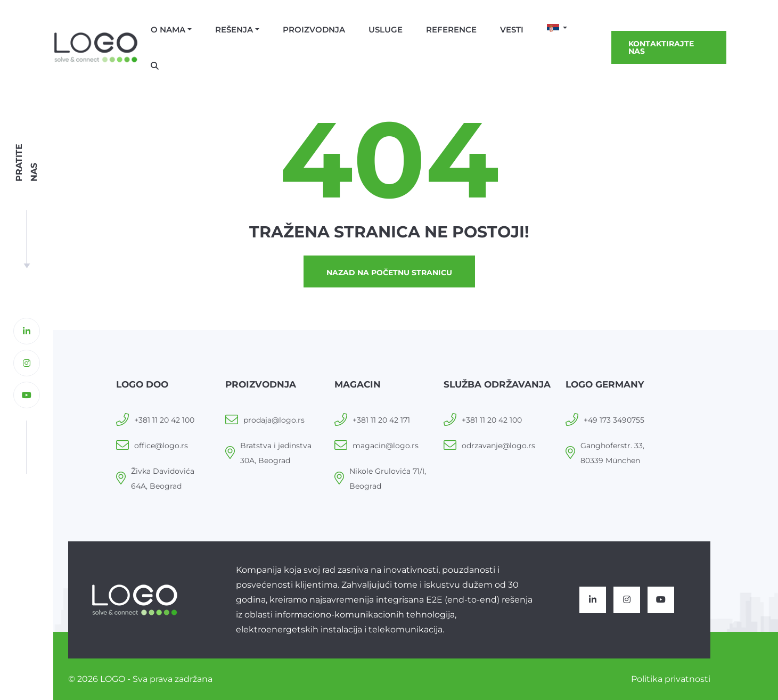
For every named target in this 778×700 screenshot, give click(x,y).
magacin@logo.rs (386, 446)
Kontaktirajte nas (661, 47)
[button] (557, 29)
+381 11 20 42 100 (164, 420)
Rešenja (234, 30)
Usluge (386, 30)
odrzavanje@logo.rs (498, 446)
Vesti (512, 30)
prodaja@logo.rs (274, 420)
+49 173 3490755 (614, 420)
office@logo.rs (161, 446)
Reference (451, 30)
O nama (168, 30)
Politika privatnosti (671, 679)
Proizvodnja (314, 30)
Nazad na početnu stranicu (389, 273)
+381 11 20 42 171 (381, 420)
